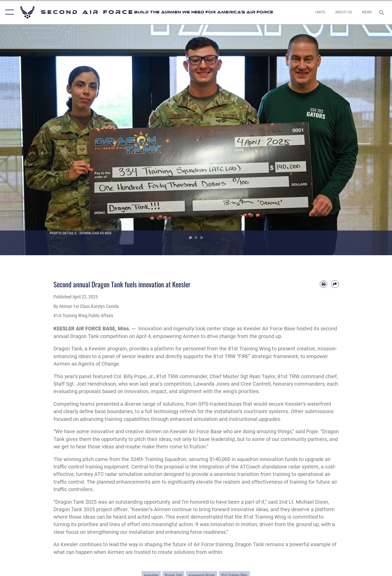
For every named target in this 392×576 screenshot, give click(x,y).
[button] (8, 12)
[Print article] (323, 284)
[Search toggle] (382, 12)
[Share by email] (335, 284)
